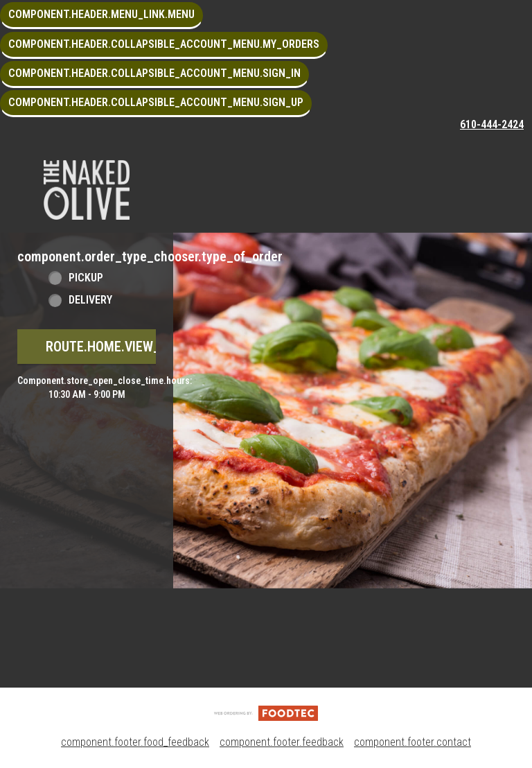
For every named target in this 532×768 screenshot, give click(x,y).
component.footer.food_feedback (135, 742)
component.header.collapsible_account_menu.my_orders (164, 44)
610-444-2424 (492, 124)
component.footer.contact (413, 742)
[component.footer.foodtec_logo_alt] (266, 712)
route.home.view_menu (119, 347)
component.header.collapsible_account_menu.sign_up (156, 102)
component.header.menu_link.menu (101, 14)
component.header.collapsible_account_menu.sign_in (154, 73)
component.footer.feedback (282, 742)
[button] (87, 190)
